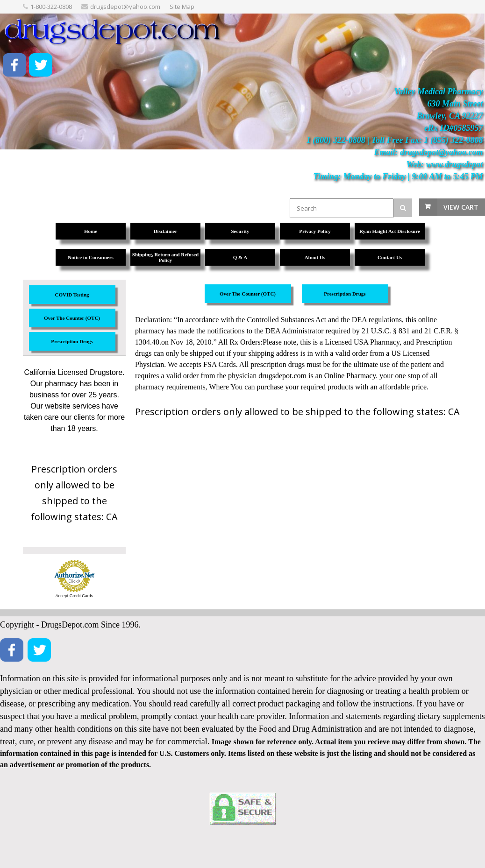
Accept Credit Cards (75, 596)
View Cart (461, 207)
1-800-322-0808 (51, 7)
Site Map (182, 7)
